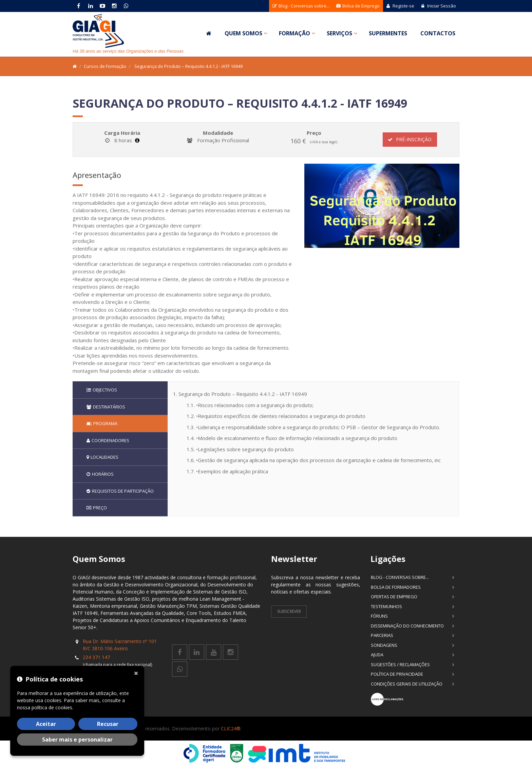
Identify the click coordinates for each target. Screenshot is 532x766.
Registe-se (400, 6)
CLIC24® (231, 728)
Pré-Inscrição (410, 139)
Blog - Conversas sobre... (301, 6)
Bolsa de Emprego (358, 6)
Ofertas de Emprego (394, 597)
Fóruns (379, 616)
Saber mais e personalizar (77, 740)
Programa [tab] (102, 423)
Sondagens (384, 645)
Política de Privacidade (397, 674)
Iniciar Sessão (439, 6)
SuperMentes (388, 33)
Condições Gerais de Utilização (407, 684)
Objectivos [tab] (102, 390)
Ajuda (377, 655)
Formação (294, 33)
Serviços (339, 33)
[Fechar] (137, 673)
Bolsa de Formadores (396, 587)
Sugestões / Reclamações (400, 664)
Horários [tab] (100, 474)
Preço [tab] (97, 508)
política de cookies (52, 707)
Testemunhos (386, 606)
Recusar (108, 724)
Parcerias (382, 635)
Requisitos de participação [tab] (120, 491)
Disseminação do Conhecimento (407, 626)
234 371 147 (96, 657)
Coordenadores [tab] (108, 440)
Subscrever (289, 611)
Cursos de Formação (105, 66)
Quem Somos (243, 33)
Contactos (438, 33)
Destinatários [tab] (106, 407)
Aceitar (46, 724)
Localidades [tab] (102, 457)
